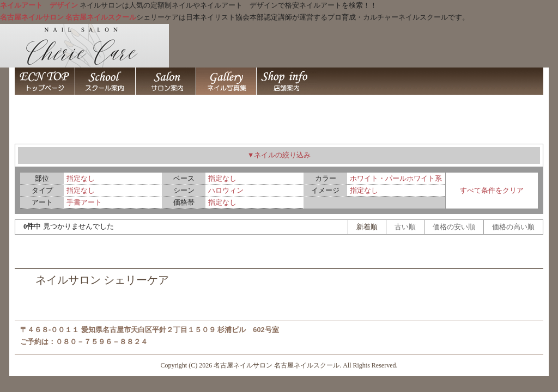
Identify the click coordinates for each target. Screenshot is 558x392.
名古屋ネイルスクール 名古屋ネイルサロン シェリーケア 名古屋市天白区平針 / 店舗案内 (286, 81)
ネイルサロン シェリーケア (102, 280)
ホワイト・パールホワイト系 (396, 178)
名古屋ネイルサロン (32, 17)
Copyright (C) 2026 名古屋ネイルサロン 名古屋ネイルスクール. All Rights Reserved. (279, 365)
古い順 (405, 227)
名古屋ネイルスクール (101, 17)
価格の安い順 (454, 227)
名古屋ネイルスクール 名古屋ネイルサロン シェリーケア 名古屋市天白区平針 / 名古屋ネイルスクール (105, 81)
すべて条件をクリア (492, 190)
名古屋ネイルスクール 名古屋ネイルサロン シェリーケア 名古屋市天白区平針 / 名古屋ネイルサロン (165, 81)
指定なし (81, 178)
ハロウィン (226, 190)
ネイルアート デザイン (39, 5)
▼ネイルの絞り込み (279, 155)
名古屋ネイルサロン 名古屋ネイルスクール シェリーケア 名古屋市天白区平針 (45, 81)
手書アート (84, 202)
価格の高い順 (513, 227)
